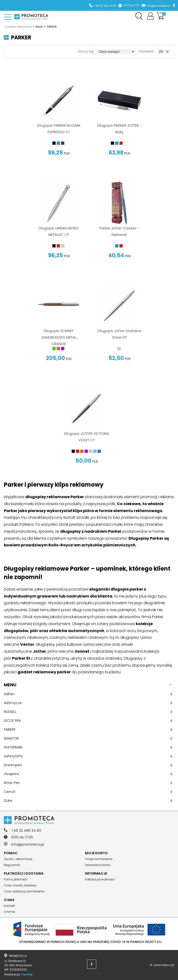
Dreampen (13, 765)
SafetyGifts (13, 756)
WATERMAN (13, 747)
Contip (27, 974)
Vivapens (11, 774)
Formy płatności (16, 879)
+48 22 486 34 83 (105, 6)
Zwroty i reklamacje (18, 859)
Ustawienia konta (98, 865)
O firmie (9, 912)
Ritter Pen (12, 783)
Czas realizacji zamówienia (24, 891)
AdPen (9, 694)
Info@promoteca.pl (159, 6)
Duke (8, 801)
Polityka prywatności (100, 879)
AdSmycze (13, 703)
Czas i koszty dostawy (20, 885)
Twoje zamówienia (99, 859)
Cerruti (10, 792)
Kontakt (9, 906)
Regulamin (12, 865)
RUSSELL (10, 712)
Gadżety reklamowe (18, 27)
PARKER (10, 729)
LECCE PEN (12, 721)
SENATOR (11, 738)
